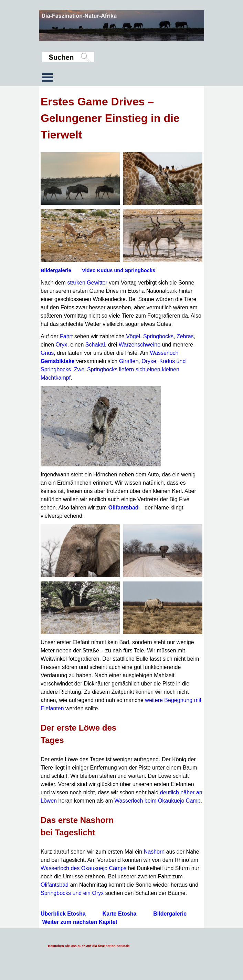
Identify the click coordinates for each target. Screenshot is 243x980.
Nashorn (154, 852)
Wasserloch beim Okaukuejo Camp (157, 801)
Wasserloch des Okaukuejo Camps (83, 868)
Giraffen (129, 361)
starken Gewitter (87, 283)
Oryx (62, 345)
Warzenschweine (140, 345)
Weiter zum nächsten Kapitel (80, 922)
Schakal (95, 345)
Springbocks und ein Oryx (72, 893)
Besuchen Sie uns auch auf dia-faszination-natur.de (89, 946)
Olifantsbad (124, 508)
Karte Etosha (120, 914)
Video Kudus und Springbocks (119, 270)
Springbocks (158, 336)
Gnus (47, 353)
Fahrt (66, 336)
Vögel (133, 336)
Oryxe (149, 361)
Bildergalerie (56, 270)
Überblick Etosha (63, 914)
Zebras (185, 336)
